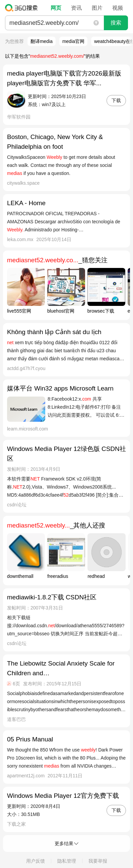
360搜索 (23, 8)
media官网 (73, 41)
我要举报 (98, 861)
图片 (97, 8)
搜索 (116, 23)
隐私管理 (67, 861)
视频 (118, 8)
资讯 (76, 8)
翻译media (42, 41)
